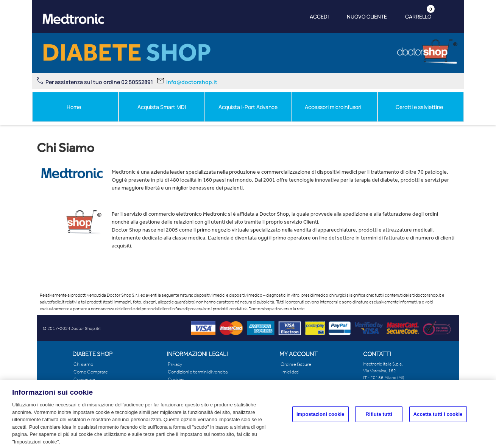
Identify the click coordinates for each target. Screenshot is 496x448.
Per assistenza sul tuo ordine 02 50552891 (99, 82)
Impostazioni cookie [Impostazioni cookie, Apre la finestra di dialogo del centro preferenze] (321, 418)
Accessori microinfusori (333, 107)
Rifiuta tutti (379, 418)
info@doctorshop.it (192, 82)
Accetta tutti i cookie (438, 418)
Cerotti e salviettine (419, 107)
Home (74, 107)
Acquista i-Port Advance (248, 107)
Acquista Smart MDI (162, 107)
